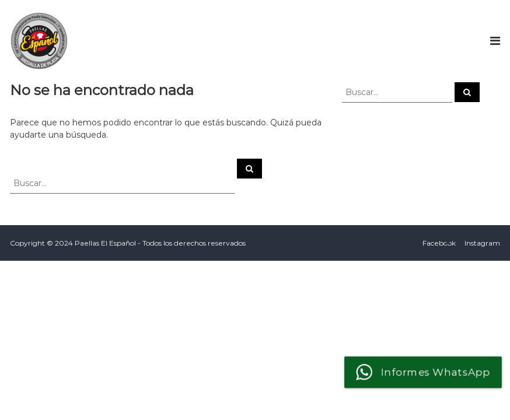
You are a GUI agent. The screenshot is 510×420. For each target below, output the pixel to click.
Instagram (482, 243)
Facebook (439, 243)
